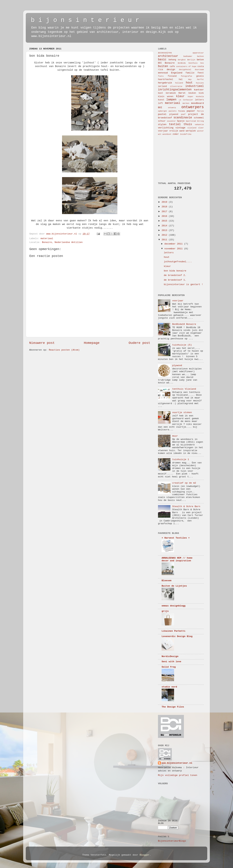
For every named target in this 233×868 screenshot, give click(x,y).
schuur (162, 121)
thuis (188, 124)
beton (200, 60)
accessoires (165, 53)
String (200, 121)
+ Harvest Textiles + (176, 538)
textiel (175, 124)
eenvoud (163, 73)
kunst (161, 100)
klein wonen (166, 97)
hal (181, 79)
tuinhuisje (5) (182, 345)
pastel (162, 114)
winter (200, 131)
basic (162, 60)
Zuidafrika (186, 134)
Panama (182, 111)
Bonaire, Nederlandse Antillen (62, 242)
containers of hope (186, 67)
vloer (201, 128)
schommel (199, 118)
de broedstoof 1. (175, 280)
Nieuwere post (42, 343)
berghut (182, 60)
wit (160, 134)
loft (160, 103)
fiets (161, 76)
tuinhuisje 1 (181, 459)
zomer (176, 134)
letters (199, 100)
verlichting (166, 128)
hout (189, 83)
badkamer (188, 56)
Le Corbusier (186, 100)
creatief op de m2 (184, 483)
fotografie (186, 76)
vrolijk (174, 131)
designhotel (185, 70)
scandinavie (183, 118)
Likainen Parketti (174, 631)
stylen (162, 124)
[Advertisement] (175, 158)
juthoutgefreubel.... (178, 262)
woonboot (167, 134)
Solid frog (169, 667)
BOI (160, 63)
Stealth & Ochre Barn (186, 506)
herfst (200, 79)
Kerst (182, 93)
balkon (200, 56)
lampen (171, 100)
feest (201, 73)
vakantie (199, 125)
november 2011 (174, 249)
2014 (165, 226)
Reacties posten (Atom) (64, 350)
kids (201, 93)
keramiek (171, 93)
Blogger (145, 855)
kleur (180, 96)
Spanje (181, 121)
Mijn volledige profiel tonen (178, 775)
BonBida (182, 63)
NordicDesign (170, 656)
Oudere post (139, 343)
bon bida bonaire (175, 271)
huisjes (200, 83)
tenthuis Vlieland (184, 389)
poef (183, 114)
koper (190, 97)
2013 (165, 230)
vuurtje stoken (182, 412)
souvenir (171, 121)
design (171, 70)
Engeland (177, 73)
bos (202, 63)
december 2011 (174, 244)
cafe (172, 67)
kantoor (199, 90)
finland (172, 76)
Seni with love (171, 662)
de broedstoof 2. (175, 275)
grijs (165, 611)
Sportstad (191, 121)
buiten (163, 66)
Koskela (200, 97)
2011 (165, 240)
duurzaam (199, 70)
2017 (165, 212)
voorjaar (163, 131)
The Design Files (173, 707)
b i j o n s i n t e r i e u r (85, 20)
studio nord (169, 687)
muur (175, 436)
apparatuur (198, 53)
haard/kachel (166, 79)
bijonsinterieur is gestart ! (183, 284)
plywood (174, 114)
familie (190, 73)
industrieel (195, 86)
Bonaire (170, 63)
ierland (162, 86)
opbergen (162, 111)
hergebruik (165, 83)
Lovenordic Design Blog (177, 636)
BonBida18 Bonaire (184, 324)
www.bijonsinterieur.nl (177, 763)
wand (182, 131)
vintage (180, 128)
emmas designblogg (174, 606)
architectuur (168, 56)
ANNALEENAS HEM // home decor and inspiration (177, 559)
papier (191, 111)
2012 (165, 235)
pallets (173, 111)
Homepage (92, 343)
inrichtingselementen (175, 90)
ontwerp (172, 108)
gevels (200, 76)
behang (172, 60)
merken (186, 103)
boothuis (193, 63)
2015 (165, 221)
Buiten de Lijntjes (174, 586)
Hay (190, 79)
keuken (192, 93)
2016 (165, 216)
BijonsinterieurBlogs (172, 841)
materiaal (47, 239)
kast (160, 93)
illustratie (176, 86)
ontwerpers (193, 107)
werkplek (191, 131)
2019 (165, 202)
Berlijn (191, 60)
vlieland (192, 128)
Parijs (200, 111)
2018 (165, 207)
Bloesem (167, 581)
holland (179, 83)
